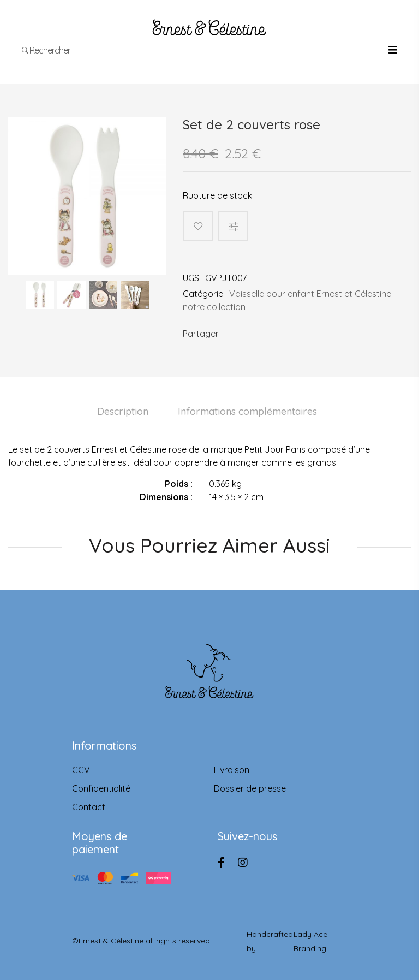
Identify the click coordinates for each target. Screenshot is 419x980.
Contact (89, 807)
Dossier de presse (250, 788)
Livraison (232, 770)
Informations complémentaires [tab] (247, 411)
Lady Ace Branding (310, 941)
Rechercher (46, 50)
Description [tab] (123, 411)
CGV (81, 770)
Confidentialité (101, 788)
